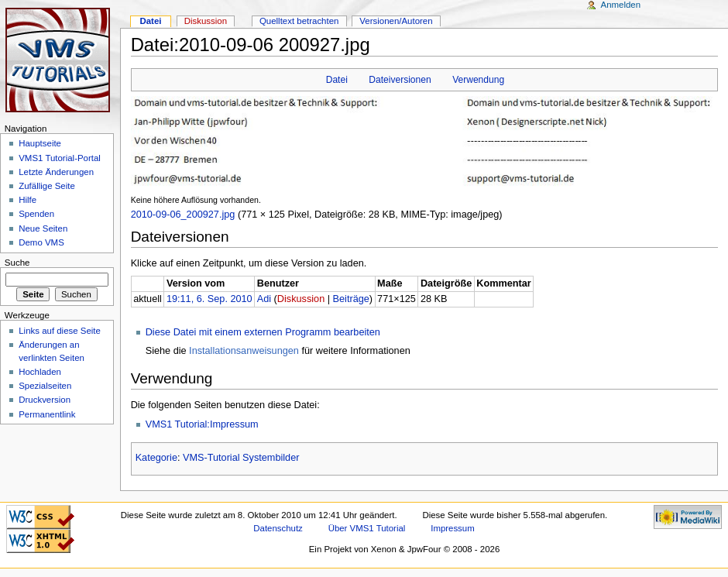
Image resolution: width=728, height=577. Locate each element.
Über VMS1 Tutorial (367, 528)
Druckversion (45, 400)
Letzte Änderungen (56, 172)
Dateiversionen (400, 80)
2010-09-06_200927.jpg (183, 215)
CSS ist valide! (40, 517)
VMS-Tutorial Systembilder (241, 458)
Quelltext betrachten (299, 21)
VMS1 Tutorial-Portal (60, 158)
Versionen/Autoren (396, 21)
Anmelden (621, 5)
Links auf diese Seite (60, 331)
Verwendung (478, 80)
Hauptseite (40, 143)
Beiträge (351, 299)
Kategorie (156, 458)
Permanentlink (47, 414)
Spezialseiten (45, 386)
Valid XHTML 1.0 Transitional (40, 541)
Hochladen (40, 372)
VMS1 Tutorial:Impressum (202, 424)
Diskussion (301, 299)
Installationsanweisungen (244, 351)
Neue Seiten (43, 228)
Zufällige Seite (47, 186)
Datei (337, 80)
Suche (17, 263)
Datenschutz (278, 528)
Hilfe (27, 200)
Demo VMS (41, 242)
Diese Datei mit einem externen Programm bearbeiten (263, 332)
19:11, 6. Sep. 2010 (209, 299)
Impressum (453, 528)
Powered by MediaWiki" (688, 517)
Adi (264, 299)
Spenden (36, 214)
